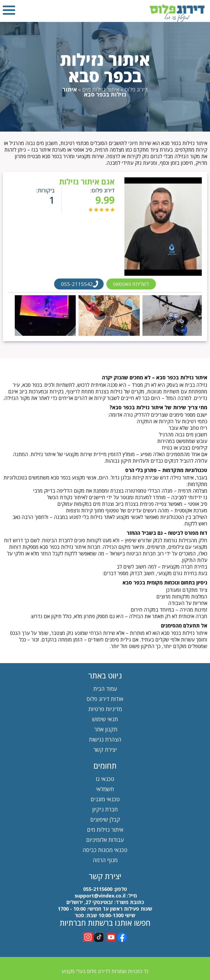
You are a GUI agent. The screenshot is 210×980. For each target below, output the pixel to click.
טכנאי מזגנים (105, 799)
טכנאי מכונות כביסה (105, 850)
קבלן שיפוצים (105, 819)
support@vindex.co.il (99, 896)
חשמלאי (105, 789)
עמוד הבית (105, 689)
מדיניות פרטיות (105, 709)
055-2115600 (98, 889)
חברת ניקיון (105, 809)
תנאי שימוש (105, 719)
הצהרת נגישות (105, 739)
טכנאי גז (105, 779)
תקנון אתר (105, 729)
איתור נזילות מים (101, 89)
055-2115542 (76, 284)
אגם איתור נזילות (86, 181)
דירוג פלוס (136, 89)
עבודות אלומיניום (105, 840)
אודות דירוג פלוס (105, 699)
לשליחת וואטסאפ (131, 284)
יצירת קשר (105, 750)
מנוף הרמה (105, 860)
